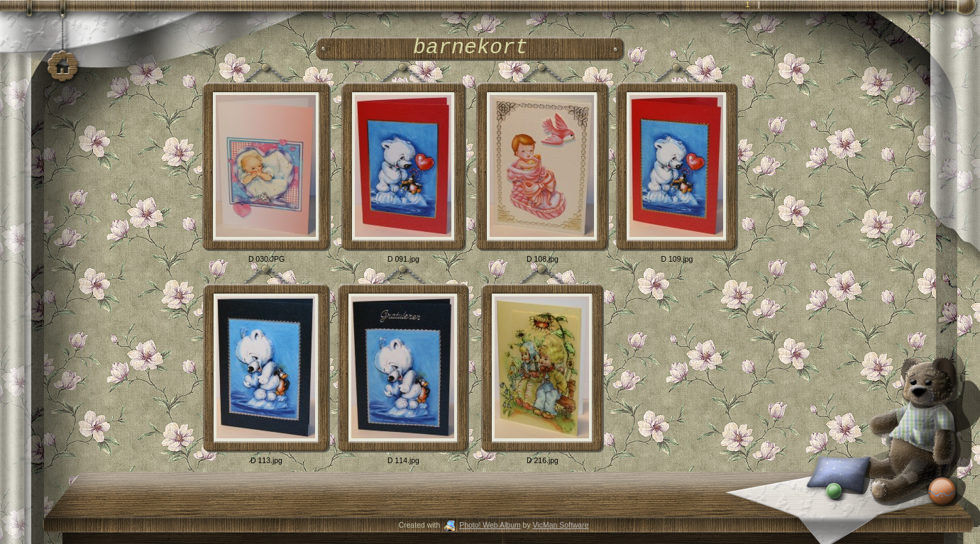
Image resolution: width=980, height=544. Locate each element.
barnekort (470, 48)
